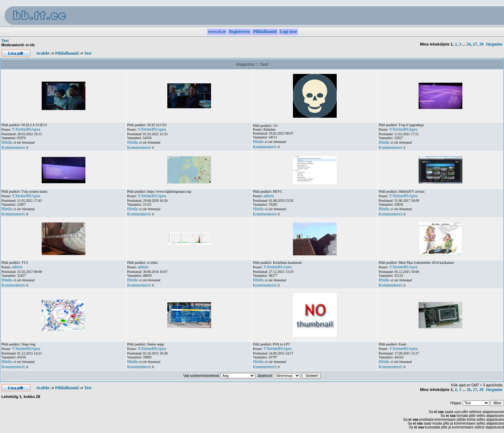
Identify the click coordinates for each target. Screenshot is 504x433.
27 (475, 44)
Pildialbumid (67, 53)
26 (469, 44)
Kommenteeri (13, 147)
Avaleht (43, 53)
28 (481, 44)
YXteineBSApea (26, 129)
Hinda (6, 142)
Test (5, 41)
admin (269, 196)
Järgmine (494, 44)
